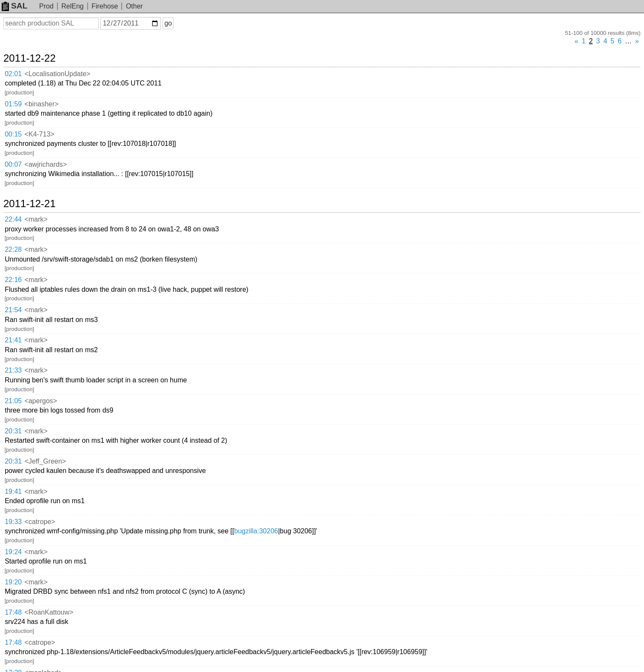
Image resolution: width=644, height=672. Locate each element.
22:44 (13, 219)
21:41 (13, 340)
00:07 (13, 164)
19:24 (13, 552)
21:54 (13, 310)
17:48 (13, 612)
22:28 (13, 249)
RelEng (72, 6)
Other (134, 6)
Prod (46, 6)
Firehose (105, 6)
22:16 (13, 280)
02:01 (13, 74)
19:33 (13, 522)
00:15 (13, 134)
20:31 (13, 431)
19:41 (13, 491)
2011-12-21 (30, 204)
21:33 (13, 370)
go (168, 23)
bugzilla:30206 (256, 531)
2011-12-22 (30, 58)
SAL (14, 6)
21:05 (13, 401)
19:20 (13, 582)
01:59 (13, 104)
